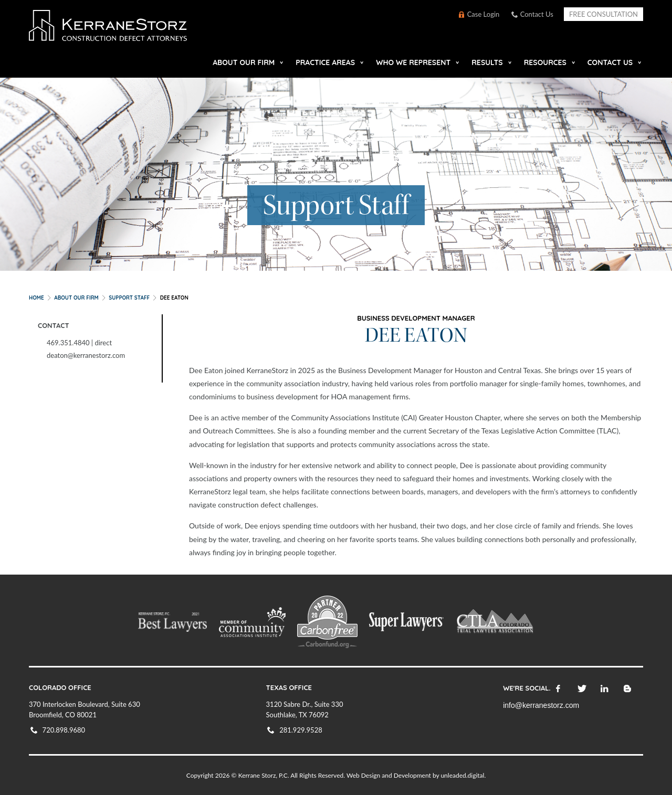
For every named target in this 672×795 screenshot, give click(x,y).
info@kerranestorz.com (541, 705)
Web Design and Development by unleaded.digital (415, 775)
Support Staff (129, 298)
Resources (545, 62)
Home (36, 298)
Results (487, 62)
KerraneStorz (135, 29)
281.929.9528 (301, 730)
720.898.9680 (64, 730)
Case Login (484, 14)
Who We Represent (413, 62)
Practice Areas (325, 62)
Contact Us (537, 14)
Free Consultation (603, 14)
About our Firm (244, 62)
